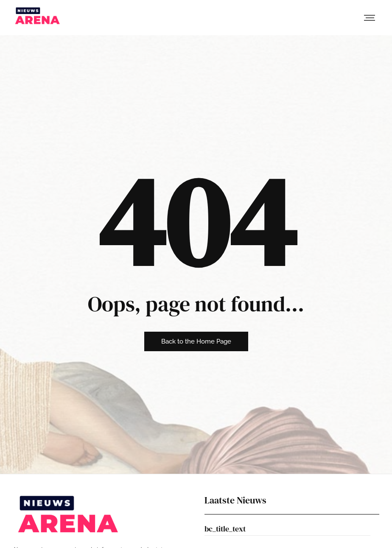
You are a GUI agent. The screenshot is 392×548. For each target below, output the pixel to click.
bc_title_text (225, 529)
